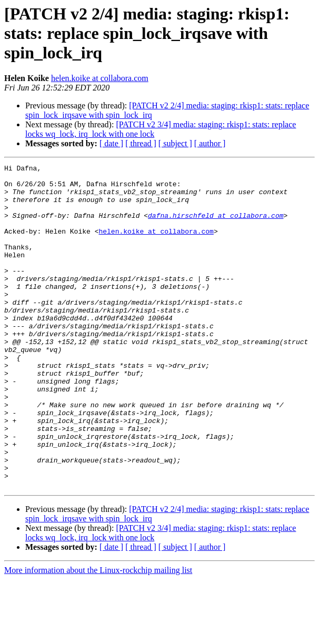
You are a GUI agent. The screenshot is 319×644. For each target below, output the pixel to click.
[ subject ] (175, 143)
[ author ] (210, 143)
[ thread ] (141, 143)
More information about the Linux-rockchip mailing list (98, 635)
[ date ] (111, 143)
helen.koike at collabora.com (100, 78)
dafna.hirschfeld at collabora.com (216, 226)
